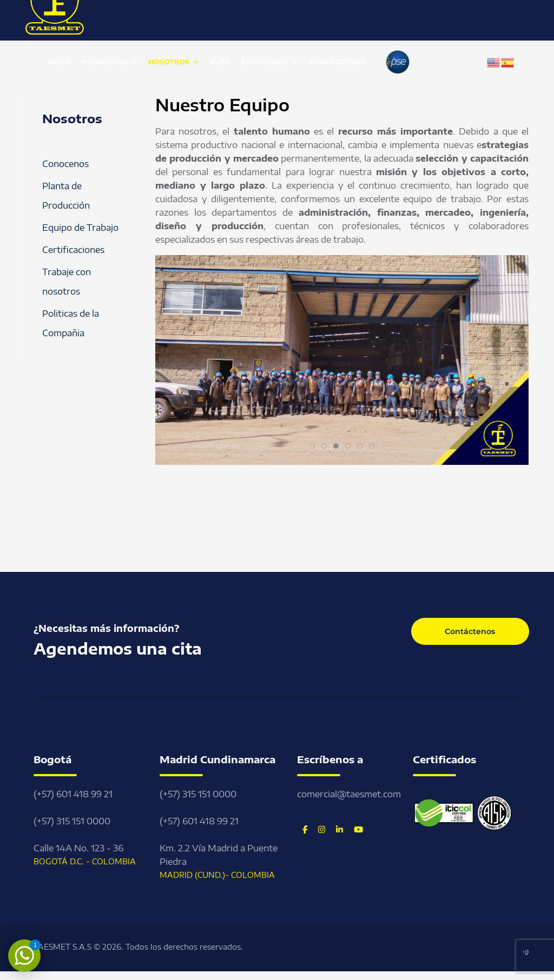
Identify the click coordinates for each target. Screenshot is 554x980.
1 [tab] (315, 447)
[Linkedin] (339, 829)
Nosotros (169, 62)
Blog (220, 62)
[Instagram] (322, 829)
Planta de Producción (66, 196)
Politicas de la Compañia (71, 323)
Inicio (60, 62)
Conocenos (65, 164)
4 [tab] (350, 447)
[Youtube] (358, 829)
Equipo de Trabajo (80, 228)
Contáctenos (337, 62)
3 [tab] (338, 447)
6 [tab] (374, 447)
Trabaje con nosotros (67, 282)
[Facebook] (305, 829)
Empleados (265, 62)
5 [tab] (362, 447)
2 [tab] (327, 447)
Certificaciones (73, 250)
